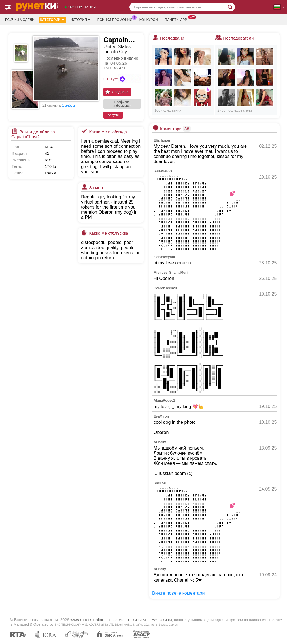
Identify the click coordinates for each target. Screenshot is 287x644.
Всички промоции (116, 19)
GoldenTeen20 (165, 288)
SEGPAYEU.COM (157, 620)
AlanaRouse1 (164, 401)
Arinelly (160, 442)
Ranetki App (177, 19)
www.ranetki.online (87, 620)
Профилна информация (122, 104)
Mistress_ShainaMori (171, 273)
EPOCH (132, 620)
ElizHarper (162, 140)
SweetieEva (163, 171)
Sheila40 (160, 483)
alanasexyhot (164, 257)
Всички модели (20, 20)
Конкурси (149, 20)
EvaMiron (161, 416)
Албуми (113, 115)
